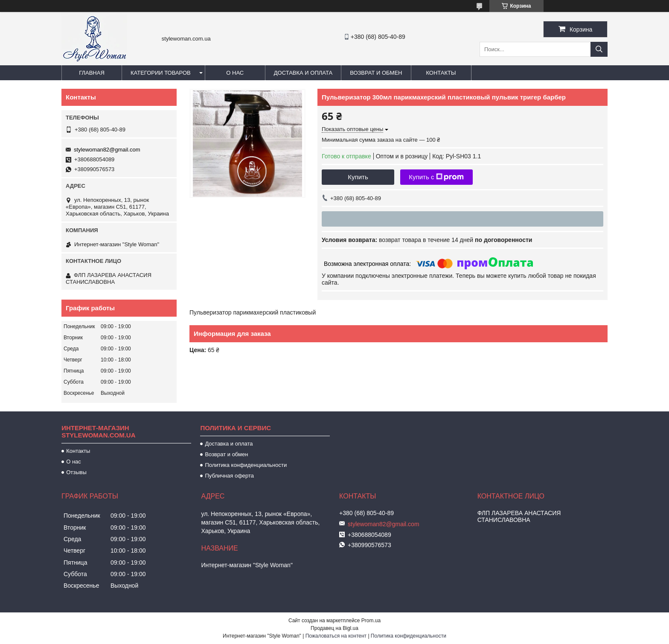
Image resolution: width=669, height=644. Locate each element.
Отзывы (76, 472)
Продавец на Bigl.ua (334, 628)
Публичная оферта (229, 476)
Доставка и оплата (303, 73)
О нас (235, 73)
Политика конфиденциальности (246, 465)
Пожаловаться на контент (336, 636)
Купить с (436, 177)
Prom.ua (371, 621)
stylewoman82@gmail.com (107, 150)
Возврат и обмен (376, 73)
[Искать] (599, 49)
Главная (92, 73)
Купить (358, 177)
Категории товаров (161, 73)
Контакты (441, 73)
